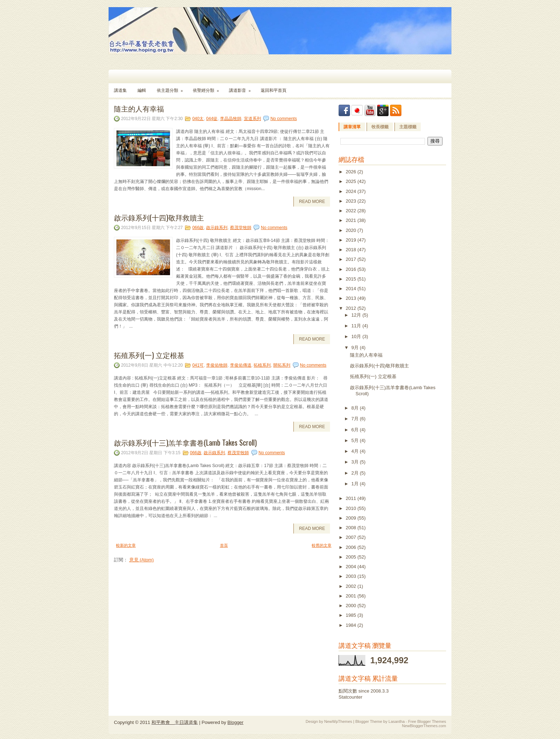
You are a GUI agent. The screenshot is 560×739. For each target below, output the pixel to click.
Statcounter (351, 697)
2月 (356, 473)
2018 (352, 250)
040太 (198, 119)
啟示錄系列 (217, 228)
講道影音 (242, 88)
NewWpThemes (338, 721)
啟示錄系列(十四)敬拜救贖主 (159, 217)
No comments (284, 119)
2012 (352, 308)
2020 (352, 230)
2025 (352, 181)
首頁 (224, 545)
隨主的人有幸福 (139, 108)
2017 (352, 259)
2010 (352, 508)
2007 (352, 537)
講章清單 (352, 127)
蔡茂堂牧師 (241, 228)
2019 (352, 240)
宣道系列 (252, 119)
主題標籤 (408, 127)
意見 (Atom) (142, 560)
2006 (352, 547)
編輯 (142, 90)
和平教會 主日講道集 (175, 722)
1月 (356, 484)
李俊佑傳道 (241, 365)
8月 (356, 408)
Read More (312, 202)
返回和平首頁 (274, 90)
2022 (352, 211)
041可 (198, 365)
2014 (352, 289)
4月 (356, 451)
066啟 (198, 228)
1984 (352, 625)
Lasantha (397, 721)
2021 (352, 220)
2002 (352, 586)
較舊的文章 (322, 545)
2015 (352, 279)
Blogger (236, 722)
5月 (356, 440)
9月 (356, 348)
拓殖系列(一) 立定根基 (149, 355)
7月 (356, 419)
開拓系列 (282, 365)
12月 (357, 315)
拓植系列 (262, 365)
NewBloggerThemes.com (424, 726)
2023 (352, 201)
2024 (352, 191)
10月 (357, 336)
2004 (352, 567)
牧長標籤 (380, 127)
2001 (352, 596)
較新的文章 (126, 545)
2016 (352, 269)
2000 (352, 606)
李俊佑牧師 (217, 365)
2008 (352, 528)
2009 (352, 518)
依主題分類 (172, 88)
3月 (356, 462)
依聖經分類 (208, 88)
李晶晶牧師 (231, 119)
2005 (352, 557)
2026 (352, 172)
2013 (352, 298)
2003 (352, 576)
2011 (352, 498)
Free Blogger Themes (427, 721)
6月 (356, 430)
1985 (352, 615)
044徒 (212, 119)
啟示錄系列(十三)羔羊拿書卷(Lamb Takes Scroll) (185, 442)
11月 (357, 326)
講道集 (120, 90)
